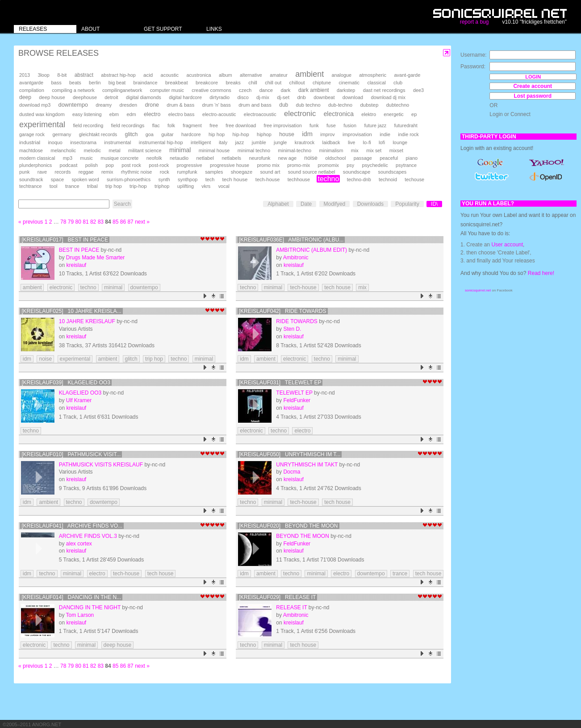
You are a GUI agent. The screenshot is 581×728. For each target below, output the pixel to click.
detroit (111, 97)
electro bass (182, 114)
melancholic (63, 150)
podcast (69, 165)
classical (376, 83)
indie (385, 134)
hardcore (191, 134)
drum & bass (180, 105)
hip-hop (241, 134)
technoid (388, 179)
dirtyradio (219, 97)
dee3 (418, 90)
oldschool (335, 158)
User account (507, 245)
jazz (239, 142)
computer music (167, 90)
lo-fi (367, 142)
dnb (301, 97)
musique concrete (119, 158)
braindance (146, 83)
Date (306, 204)
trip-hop (138, 186)
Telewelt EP (294, 393)
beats (75, 83)
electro (152, 114)
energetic (393, 114)
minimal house (214, 150)
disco (243, 97)
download (353, 97)
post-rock (159, 165)
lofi (382, 142)
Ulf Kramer (79, 400)
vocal (224, 186)
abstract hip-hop (118, 75)
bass (56, 83)
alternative (251, 75)
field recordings (128, 125)
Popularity (407, 204)
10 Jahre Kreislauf (87, 321)
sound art (270, 172)
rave (42, 172)
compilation (32, 90)
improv (327, 134)
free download (241, 125)
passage (363, 158)
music (86, 158)
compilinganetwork (122, 90)
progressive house (230, 165)
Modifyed (335, 204)
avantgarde (31, 83)
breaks (233, 83)
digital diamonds (144, 97)
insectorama (83, 142)
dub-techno (340, 105)
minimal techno (254, 150)
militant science (145, 150)
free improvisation (283, 125)
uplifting (186, 186)
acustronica (199, 75)
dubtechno (398, 105)
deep (25, 97)
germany (62, 134)
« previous (31, 222)
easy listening (87, 114)
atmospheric (373, 75)
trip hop (114, 186)
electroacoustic (260, 114)
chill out (273, 83)
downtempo (73, 105)
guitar (167, 134)
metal (114, 150)
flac (156, 125)
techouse (414, 179)
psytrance (406, 165)
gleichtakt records (98, 134)
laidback (331, 142)
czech (245, 90)
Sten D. (292, 329)
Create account (533, 86)
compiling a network (73, 90)
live (351, 142)
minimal (180, 150)
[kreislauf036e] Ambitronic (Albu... (291, 240)
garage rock (32, 134)
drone (152, 105)
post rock (131, 165)
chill (253, 83)
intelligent (201, 142)
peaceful (389, 158)
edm (131, 114)
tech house (235, 179)
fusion (350, 125)
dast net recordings (384, 90)
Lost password (533, 96)
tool (54, 186)
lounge (400, 142)
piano (412, 158)
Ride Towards (297, 321)
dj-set (283, 97)
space (57, 179)
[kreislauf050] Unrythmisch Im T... (290, 454)
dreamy (104, 105)
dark (285, 90)
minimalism (331, 150)
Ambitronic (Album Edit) (311, 250)
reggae (86, 172)
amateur (279, 75)
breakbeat (177, 83)
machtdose (31, 150)
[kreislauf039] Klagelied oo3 (66, 383)
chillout (297, 83)
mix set (374, 150)
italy (223, 142)
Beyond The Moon (302, 536)
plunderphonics (36, 165)
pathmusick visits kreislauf (101, 465)
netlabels (231, 158)
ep (414, 114)
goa (150, 134)
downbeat (324, 97)
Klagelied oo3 (80, 393)
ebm (114, 114)
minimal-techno (295, 150)
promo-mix (299, 165)
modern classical (37, 158)
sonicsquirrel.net (478, 290)
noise (311, 158)
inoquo (55, 142)
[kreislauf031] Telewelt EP (280, 383)
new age (287, 158)
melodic (92, 150)
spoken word (85, 179)
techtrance (30, 186)
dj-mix (263, 97)
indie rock (408, 134)
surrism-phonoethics (129, 179)
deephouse (85, 97)
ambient (309, 74)
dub (284, 105)
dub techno (308, 105)
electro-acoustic (219, 114)
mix (355, 150)
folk (171, 125)
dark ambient (314, 90)
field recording (88, 125)
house (287, 134)
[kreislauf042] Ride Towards (283, 311)
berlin (95, 83)
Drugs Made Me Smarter (95, 258)
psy (350, 165)
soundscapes (393, 172)
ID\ (434, 204)
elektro (369, 114)
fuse (331, 125)
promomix (328, 165)
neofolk (154, 158)
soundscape (357, 172)
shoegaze (242, 172)
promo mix (268, 165)
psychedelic (375, 165)
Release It (291, 607)
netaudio (179, 158)
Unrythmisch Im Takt (307, 465)
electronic (300, 114)
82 (93, 222)
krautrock (305, 142)
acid (148, 75)
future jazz (375, 125)
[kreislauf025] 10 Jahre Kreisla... (71, 311)
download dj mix (388, 97)
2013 (25, 75)
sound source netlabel (312, 172)
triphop (162, 186)
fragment (192, 125)
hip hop (217, 134)
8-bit (62, 75)
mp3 (68, 158)
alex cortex (79, 544)
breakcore (207, 83)
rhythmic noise (137, 172)
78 (63, 222)
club (398, 83)
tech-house (268, 179)
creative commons (211, 90)
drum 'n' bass (217, 105)
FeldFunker (297, 400)
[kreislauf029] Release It (278, 597)
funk (314, 125)
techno (328, 179)
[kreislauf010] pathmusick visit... (71, 454)
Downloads (370, 204)
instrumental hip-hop (161, 142)
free (214, 125)
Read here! (541, 273)
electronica (339, 114)
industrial (30, 142)
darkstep (346, 90)
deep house (52, 97)
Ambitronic (296, 258)
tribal (92, 186)
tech (210, 179)
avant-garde (407, 75)
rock (165, 172)
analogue (342, 75)
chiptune (322, 83)
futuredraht (406, 125)
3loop (43, 75)
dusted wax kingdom (42, 114)
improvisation (357, 134)
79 (71, 222)
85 (115, 222)
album (226, 75)
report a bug (474, 22)
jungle (280, 142)
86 (123, 222)
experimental (42, 125)
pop (109, 165)
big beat (117, 83)
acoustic (170, 75)
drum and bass (255, 105)
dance (266, 90)
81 (86, 222)
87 (130, 222)
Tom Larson (80, 615)
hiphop (264, 134)
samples (214, 172)
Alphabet (278, 204)
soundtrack (31, 179)
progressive (190, 165)
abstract (84, 75)
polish (92, 165)
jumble (259, 142)
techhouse (299, 179)
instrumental (117, 142)
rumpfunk (187, 172)
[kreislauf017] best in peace (65, 240)
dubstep (369, 105)
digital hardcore (185, 97)
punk (24, 172)
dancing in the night (90, 607)
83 (101, 222)
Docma (292, 472)
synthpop (188, 179)
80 (78, 222)
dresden (128, 105)
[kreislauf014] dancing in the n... (71, 597)
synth (164, 179)
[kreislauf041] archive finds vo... (72, 526)
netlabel (205, 158)
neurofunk (259, 158)
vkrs (206, 186)
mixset (396, 150)
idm (307, 134)
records (63, 172)
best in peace (79, 250)
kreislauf (76, 265)
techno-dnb (359, 179)
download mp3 (35, 105)
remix (107, 172)
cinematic (349, 83)
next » (142, 222)
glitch (132, 134)
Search (122, 204)
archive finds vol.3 (88, 536)
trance (72, 186)
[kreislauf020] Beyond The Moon (288, 526)
